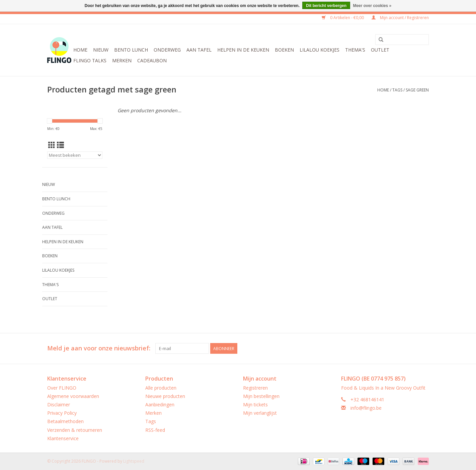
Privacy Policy (62, 413)
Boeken (284, 50)
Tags (397, 90)
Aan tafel (199, 50)
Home (80, 50)
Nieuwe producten (165, 396)
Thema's (355, 50)
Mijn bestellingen (261, 396)
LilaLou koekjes (320, 50)
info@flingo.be (366, 408)
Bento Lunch (131, 50)
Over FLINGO (62, 388)
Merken (122, 60)
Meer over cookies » (372, 6)
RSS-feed (155, 430)
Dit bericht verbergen (326, 6)
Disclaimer (59, 405)
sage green (417, 90)
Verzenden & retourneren (75, 430)
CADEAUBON (152, 60)
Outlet (380, 50)
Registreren (255, 388)
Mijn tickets (255, 405)
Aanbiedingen (160, 405)
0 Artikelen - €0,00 (343, 18)
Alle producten (161, 388)
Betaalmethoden (65, 421)
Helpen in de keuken (243, 50)
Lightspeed (134, 461)
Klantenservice (63, 438)
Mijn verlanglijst (260, 413)
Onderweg (167, 50)
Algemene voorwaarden (73, 396)
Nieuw (101, 50)
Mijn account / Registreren (400, 18)
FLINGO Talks (90, 60)
